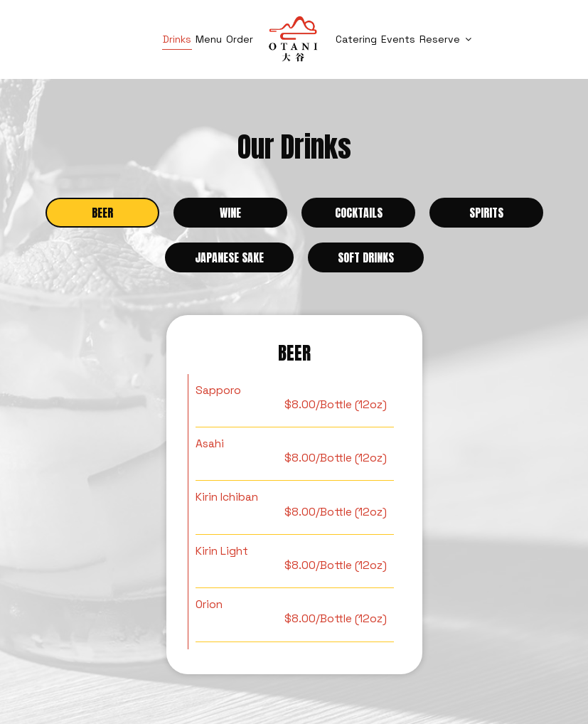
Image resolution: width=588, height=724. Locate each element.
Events (398, 39)
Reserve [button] (445, 39)
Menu (209, 39)
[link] (294, 39)
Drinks (177, 39)
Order (240, 39)
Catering (356, 39)
